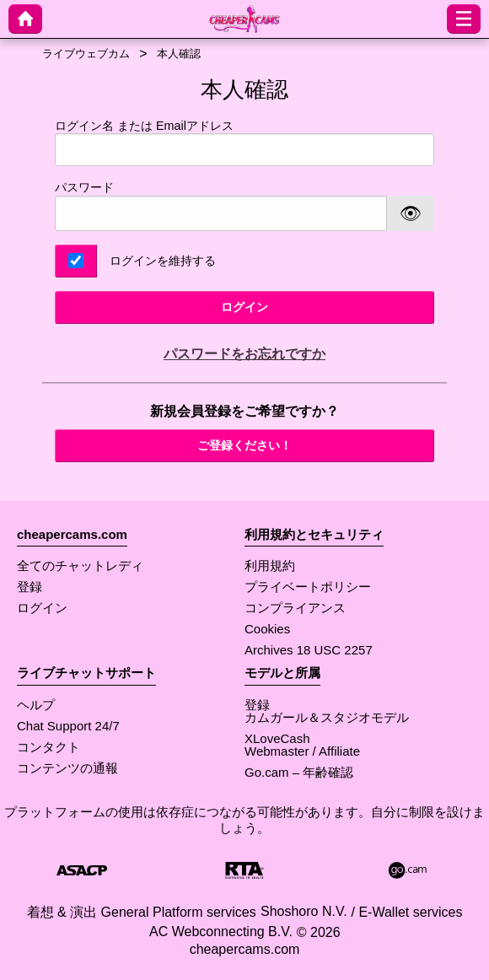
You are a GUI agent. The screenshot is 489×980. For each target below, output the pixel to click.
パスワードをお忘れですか (244, 354)
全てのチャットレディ (80, 565)
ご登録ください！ (244, 445)
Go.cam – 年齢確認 (299, 772)
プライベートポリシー (308, 587)
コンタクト (48, 747)
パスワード (84, 187)
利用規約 (270, 565)
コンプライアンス (295, 608)
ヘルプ (36, 705)
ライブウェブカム (86, 54)
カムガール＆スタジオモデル (327, 717)
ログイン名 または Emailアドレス (244, 143)
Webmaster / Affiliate (302, 751)
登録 (30, 587)
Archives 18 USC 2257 (309, 650)
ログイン (244, 307)
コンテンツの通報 (67, 768)
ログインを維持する (163, 261)
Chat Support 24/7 (68, 726)
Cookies (267, 629)
